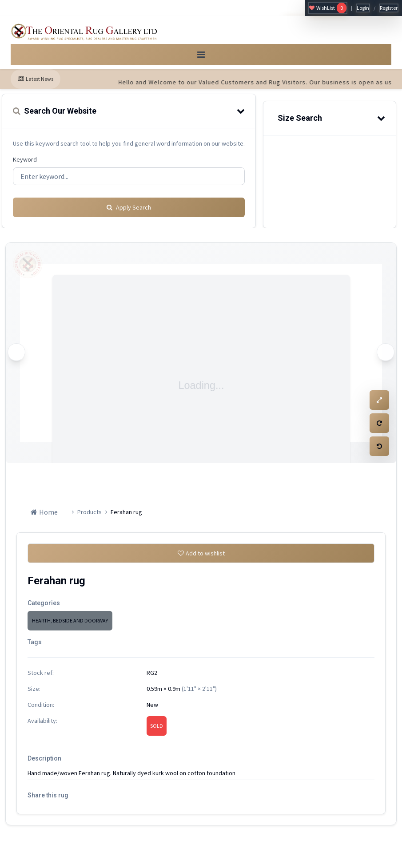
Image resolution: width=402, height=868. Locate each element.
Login (363, 8)
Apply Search (129, 211)
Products (90, 515)
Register (389, 8)
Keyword (25, 166)
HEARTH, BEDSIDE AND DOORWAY (70, 628)
